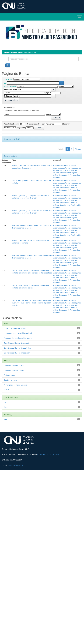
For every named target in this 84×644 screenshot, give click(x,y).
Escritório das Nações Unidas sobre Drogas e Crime (65, 188)
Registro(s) (21, 128)
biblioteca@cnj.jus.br (15, 465)
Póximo (78, 149)
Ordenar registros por (36, 124)
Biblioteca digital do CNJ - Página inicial (20, 52)
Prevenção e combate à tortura (15, 385)
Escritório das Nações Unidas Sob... (17, 348)
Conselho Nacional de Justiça (64, 166)
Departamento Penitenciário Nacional (18, 333)
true (5, 419)
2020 (6, 407)
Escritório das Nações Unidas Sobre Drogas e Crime (65, 173)
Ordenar (66, 124)
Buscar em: (8, 79)
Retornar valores (12, 100)
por (5, 83)
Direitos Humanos (10, 380)
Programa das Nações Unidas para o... (18, 338)
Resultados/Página (11, 124)
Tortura (6, 390)
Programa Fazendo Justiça (14, 365)
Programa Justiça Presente (14, 370)
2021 (6, 402)
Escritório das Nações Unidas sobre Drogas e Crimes (65, 203)
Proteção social (10, 375)
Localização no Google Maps (48, 454)
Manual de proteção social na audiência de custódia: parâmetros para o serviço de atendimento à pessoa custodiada (31, 303)
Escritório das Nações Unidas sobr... (17, 343)
